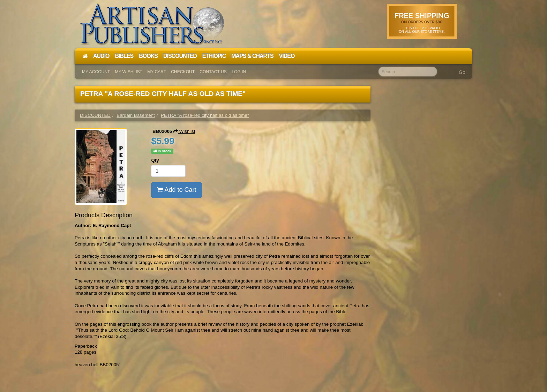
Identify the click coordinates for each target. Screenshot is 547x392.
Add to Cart (177, 190)
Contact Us (213, 72)
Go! (463, 72)
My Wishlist (129, 72)
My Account (96, 72)
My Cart (157, 72)
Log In (239, 72)
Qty (155, 160)
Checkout (183, 72)
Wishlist (184, 131)
